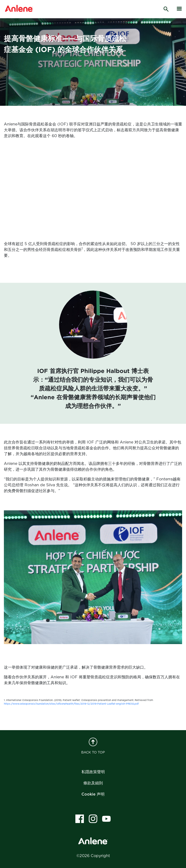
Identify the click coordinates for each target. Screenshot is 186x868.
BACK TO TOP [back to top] (93, 746)
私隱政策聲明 (93, 772)
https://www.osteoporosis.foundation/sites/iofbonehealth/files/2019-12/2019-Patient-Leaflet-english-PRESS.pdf (71, 704)
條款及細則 (93, 783)
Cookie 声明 (93, 794)
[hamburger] (179, 9)
